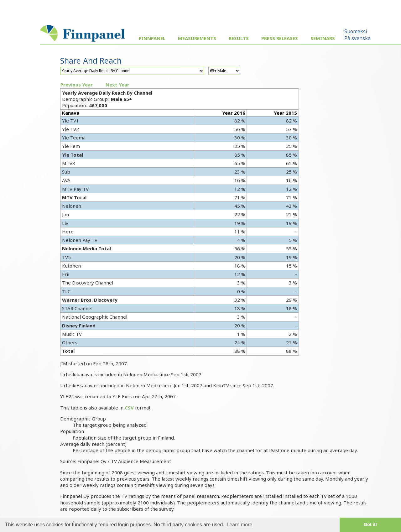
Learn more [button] (240, 525)
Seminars (323, 38)
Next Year (117, 85)
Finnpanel (152, 38)
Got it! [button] (370, 524)
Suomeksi (356, 31)
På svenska (357, 38)
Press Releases (280, 38)
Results (239, 38)
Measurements (197, 38)
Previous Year (77, 85)
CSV (129, 408)
